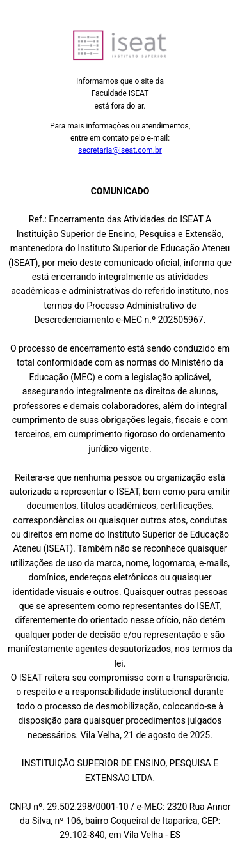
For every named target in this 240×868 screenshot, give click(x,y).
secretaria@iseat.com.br (120, 150)
